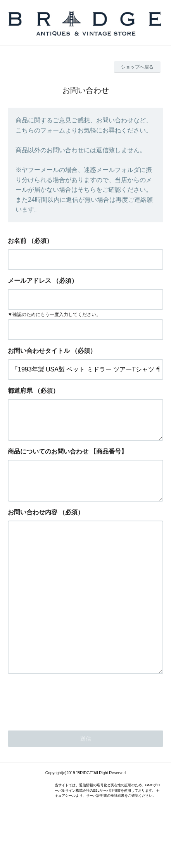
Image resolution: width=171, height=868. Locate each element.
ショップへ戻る (137, 67)
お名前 (17, 241)
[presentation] (67, 743)
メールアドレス (29, 281)
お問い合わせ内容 (33, 525)
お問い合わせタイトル (39, 351)
